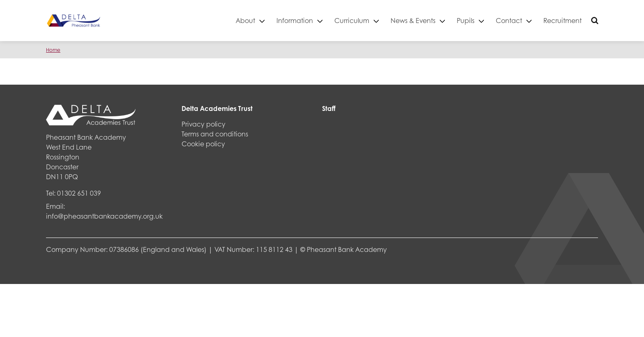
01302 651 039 (79, 193)
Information (295, 20)
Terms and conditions (215, 134)
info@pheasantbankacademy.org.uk (104, 216)
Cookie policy (203, 144)
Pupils (466, 20)
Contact (509, 20)
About (245, 20)
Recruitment (562, 20)
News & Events (413, 20)
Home (53, 50)
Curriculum (352, 20)
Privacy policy (204, 124)
